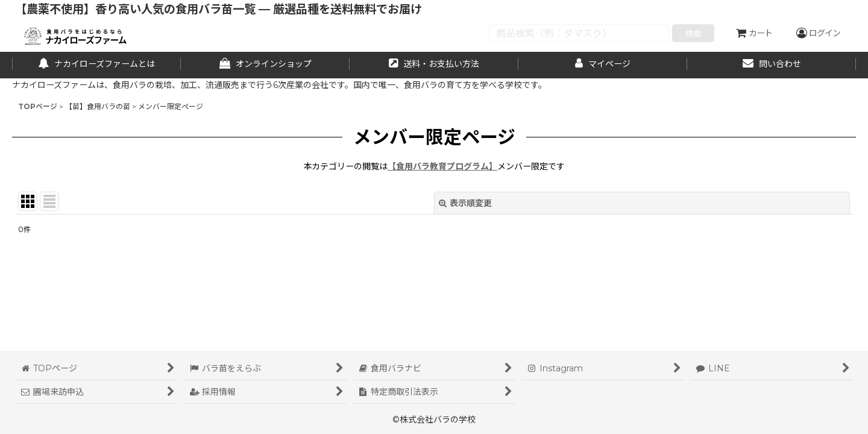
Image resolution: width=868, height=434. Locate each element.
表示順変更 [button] (465, 203)
